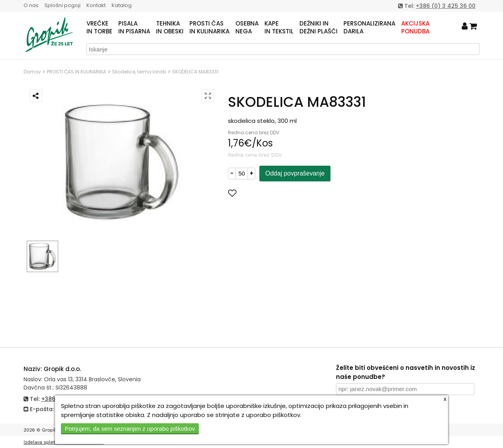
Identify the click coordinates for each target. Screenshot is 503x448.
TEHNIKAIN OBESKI (170, 27)
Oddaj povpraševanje (295, 173)
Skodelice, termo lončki (139, 72)
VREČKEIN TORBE (99, 27)
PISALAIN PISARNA (134, 27)
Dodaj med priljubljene (271, 193)
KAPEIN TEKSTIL (279, 27)
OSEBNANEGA (247, 27)
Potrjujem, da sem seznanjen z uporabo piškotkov (130, 429)
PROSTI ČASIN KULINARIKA (209, 27)
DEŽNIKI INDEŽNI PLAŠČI (319, 27)
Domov (32, 72)
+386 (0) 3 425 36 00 (446, 6)
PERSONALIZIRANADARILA (369, 27)
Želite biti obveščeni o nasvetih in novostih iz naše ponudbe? (406, 372)
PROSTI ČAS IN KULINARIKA (76, 72)
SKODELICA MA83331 (195, 72)
